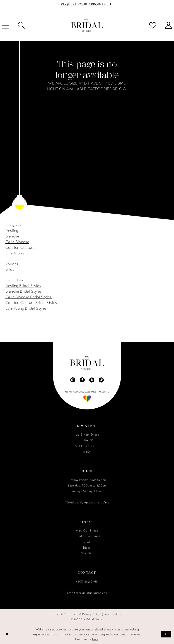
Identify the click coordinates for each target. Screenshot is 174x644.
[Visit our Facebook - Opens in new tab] (82, 380)
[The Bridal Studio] (87, 25)
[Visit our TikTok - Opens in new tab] (101, 380)
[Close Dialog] (7, 634)
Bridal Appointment (87, 536)
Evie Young (15, 253)
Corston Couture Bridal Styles (31, 303)
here (95, 639)
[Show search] (21, 25)
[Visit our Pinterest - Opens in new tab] (92, 380)
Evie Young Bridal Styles (26, 308)
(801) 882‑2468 (87, 582)
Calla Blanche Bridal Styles (29, 297)
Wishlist (87, 553)
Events (87, 542)
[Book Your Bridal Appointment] (87, 5)
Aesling (12, 231)
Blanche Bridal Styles (23, 291)
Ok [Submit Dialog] (166, 634)
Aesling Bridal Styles (23, 286)
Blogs (87, 548)
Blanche (12, 236)
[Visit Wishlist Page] (153, 25)
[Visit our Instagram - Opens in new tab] (73, 380)
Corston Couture (20, 248)
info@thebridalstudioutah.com (87, 593)
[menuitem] (21, 25)
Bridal (10, 269)
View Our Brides (87, 531)
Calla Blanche (17, 242)
